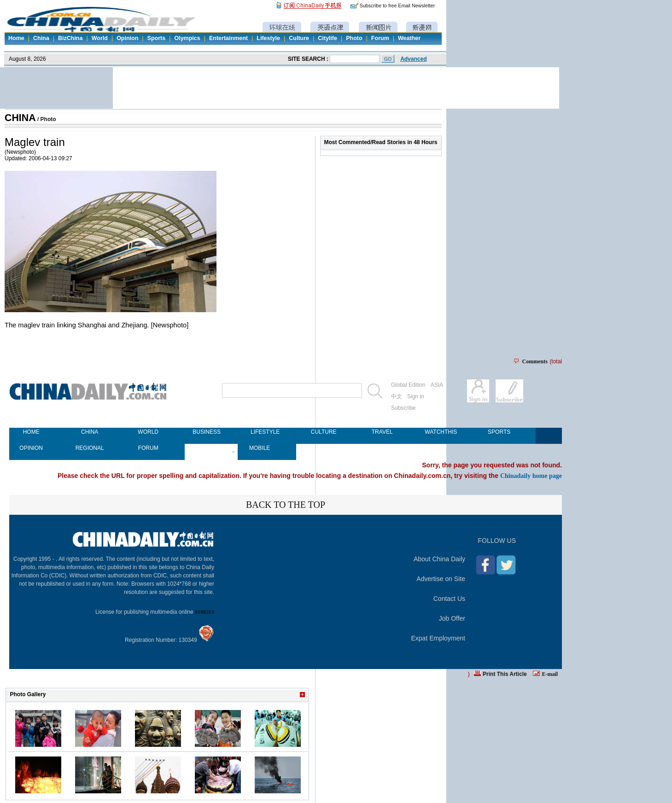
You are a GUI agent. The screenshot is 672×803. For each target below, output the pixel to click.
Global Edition (408, 385)
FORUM (148, 448)
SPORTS (499, 432)
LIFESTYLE (265, 432)
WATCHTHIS (441, 432)
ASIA (437, 385)
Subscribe (403, 408)
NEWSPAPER (207, 448)
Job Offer (452, 618)
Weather (409, 38)
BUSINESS (207, 432)
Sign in (416, 396)
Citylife (327, 38)
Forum (380, 38)
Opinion (127, 38)
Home (16, 38)
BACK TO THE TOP (286, 505)
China (41, 38)
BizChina (70, 38)
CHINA (20, 118)
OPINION (31, 448)
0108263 (205, 612)
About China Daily (439, 559)
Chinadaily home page (531, 476)
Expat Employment (438, 638)
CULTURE (324, 432)
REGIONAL (90, 448)
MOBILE (260, 448)
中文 (397, 396)
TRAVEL (382, 432)
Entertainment (228, 38)
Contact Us (449, 599)
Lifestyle (268, 38)
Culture (299, 38)
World (100, 38)
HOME (31, 432)
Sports (157, 38)
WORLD (148, 432)
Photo (354, 38)
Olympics (187, 38)
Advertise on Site (441, 579)
